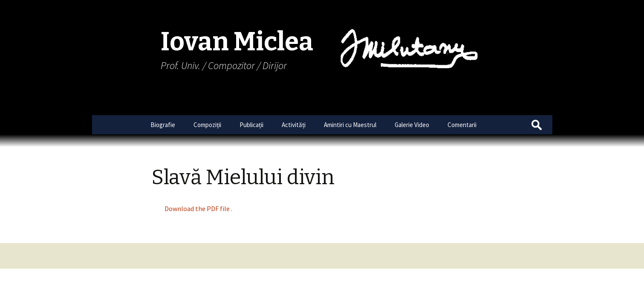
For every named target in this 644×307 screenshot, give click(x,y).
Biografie (163, 125)
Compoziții (207, 125)
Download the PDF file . (198, 209)
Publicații (251, 125)
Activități (294, 125)
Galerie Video (412, 125)
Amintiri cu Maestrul (350, 125)
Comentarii (462, 125)
